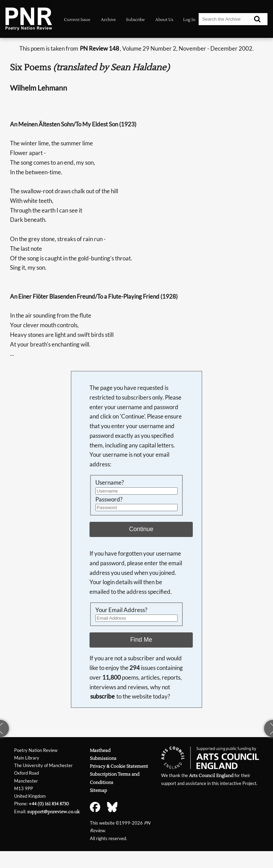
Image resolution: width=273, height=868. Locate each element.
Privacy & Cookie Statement (119, 766)
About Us (164, 20)
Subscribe (135, 20)
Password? (109, 499)
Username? (110, 482)
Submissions (103, 758)
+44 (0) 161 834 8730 (49, 804)
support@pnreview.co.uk (53, 812)
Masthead (100, 750)
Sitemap (98, 790)
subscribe (102, 696)
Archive (108, 20)
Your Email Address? (121, 610)
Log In (189, 20)
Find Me (141, 640)
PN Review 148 (99, 48)
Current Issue (77, 20)
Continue (141, 529)
